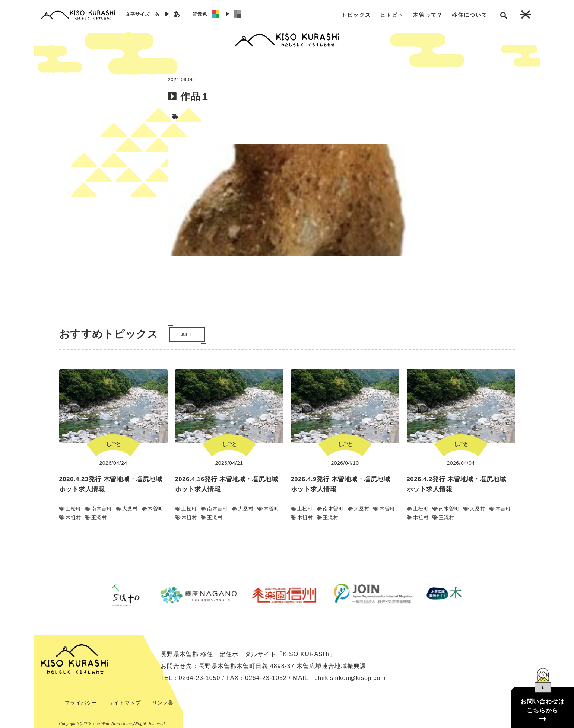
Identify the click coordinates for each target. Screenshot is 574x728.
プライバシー (81, 703)
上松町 (70, 509)
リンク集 (163, 703)
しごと (113, 444)
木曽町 (153, 509)
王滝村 (96, 518)
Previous (107, 595)
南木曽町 (99, 509)
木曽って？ (428, 15)
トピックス (356, 15)
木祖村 (70, 518)
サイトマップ (125, 703)
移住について (470, 15)
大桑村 (127, 509)
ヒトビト (392, 15)
